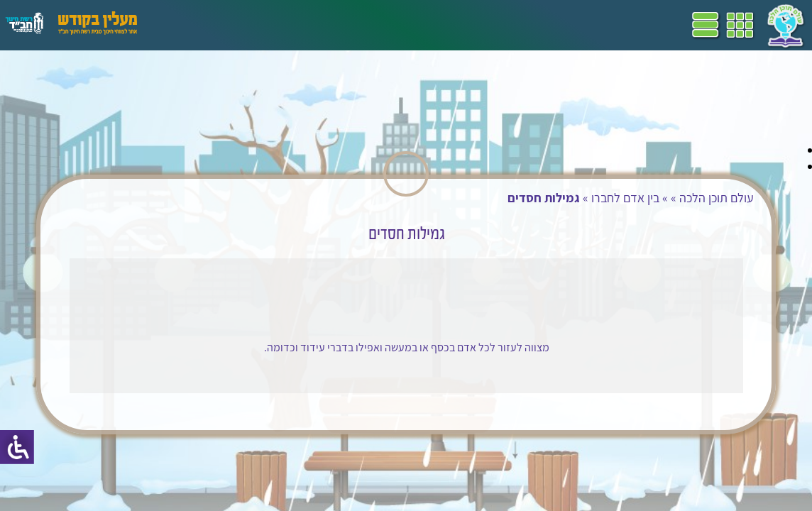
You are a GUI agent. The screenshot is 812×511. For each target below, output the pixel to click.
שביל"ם (403, 25)
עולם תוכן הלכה (710, 198)
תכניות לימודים (465, 25)
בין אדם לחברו (619, 198)
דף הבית (528, 25)
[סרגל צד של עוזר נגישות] (17, 447)
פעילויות (230, 25)
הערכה (275, 25)
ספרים (361, 25)
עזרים (187, 25)
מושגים (319, 25)
